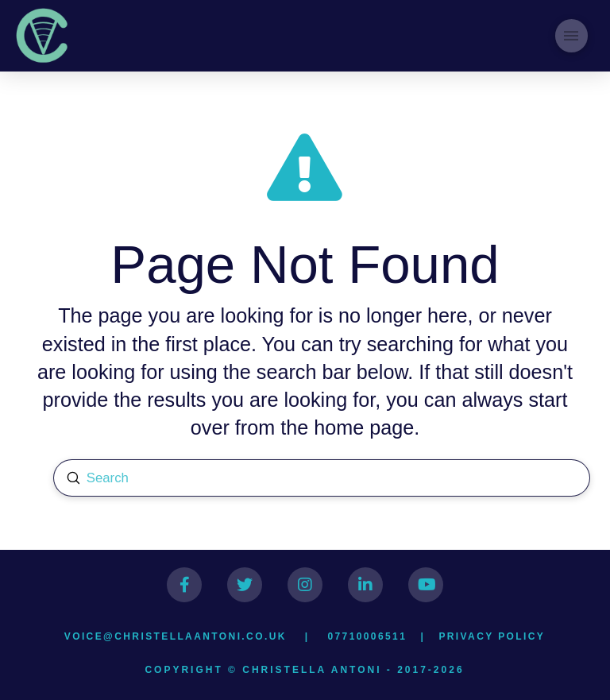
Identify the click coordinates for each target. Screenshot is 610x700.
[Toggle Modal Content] (571, 35)
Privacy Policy (492, 636)
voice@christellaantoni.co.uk (176, 636)
